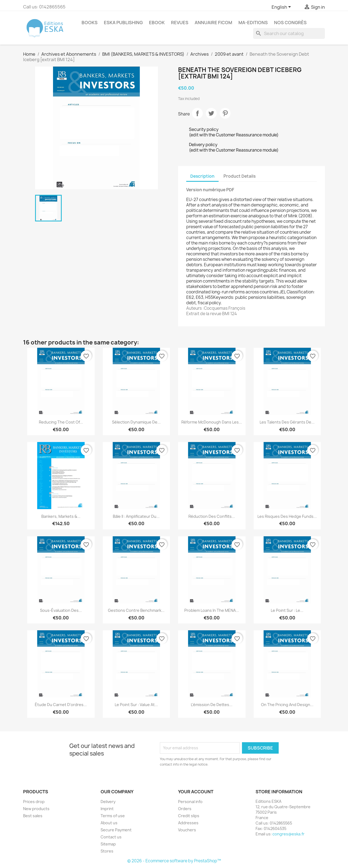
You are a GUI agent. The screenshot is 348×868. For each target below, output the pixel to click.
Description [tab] (202, 176)
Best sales (33, 816)
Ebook (157, 23)
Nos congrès (290, 23)
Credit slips (189, 816)
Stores (107, 851)
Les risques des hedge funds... (287, 516)
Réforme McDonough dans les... (212, 422)
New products (36, 809)
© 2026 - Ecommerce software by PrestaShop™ (174, 861)
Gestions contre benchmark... (136, 610)
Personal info (190, 802)
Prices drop (34, 802)
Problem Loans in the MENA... (212, 610)
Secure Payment (116, 830)
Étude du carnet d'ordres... (61, 705)
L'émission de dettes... (212, 705)
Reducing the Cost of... (61, 422)
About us (109, 823)
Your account (196, 792)
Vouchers (187, 830)
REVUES (180, 23)
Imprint (107, 809)
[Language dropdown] (282, 7)
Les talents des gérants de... (287, 422)
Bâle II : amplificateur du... (136, 516)
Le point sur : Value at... (136, 705)
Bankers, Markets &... (61, 516)
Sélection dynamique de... (136, 422)
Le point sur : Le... (287, 610)
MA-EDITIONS (253, 23)
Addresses (188, 823)
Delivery (108, 802)
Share (197, 113)
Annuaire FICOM (213, 23)
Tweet (211, 113)
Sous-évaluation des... (61, 610)
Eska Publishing (123, 23)
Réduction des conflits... (212, 516)
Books (90, 23)
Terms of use (113, 816)
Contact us (111, 837)
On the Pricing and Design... (287, 705)
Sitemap (108, 844)
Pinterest (225, 113)
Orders (185, 809)
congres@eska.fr (288, 834)
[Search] (289, 33)
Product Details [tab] (240, 176)
